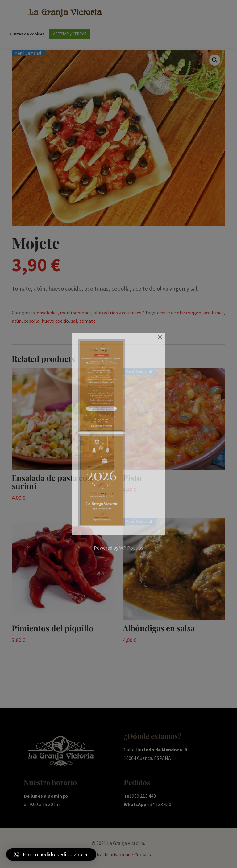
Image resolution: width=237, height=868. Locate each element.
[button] (51, 854)
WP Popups (131, 548)
